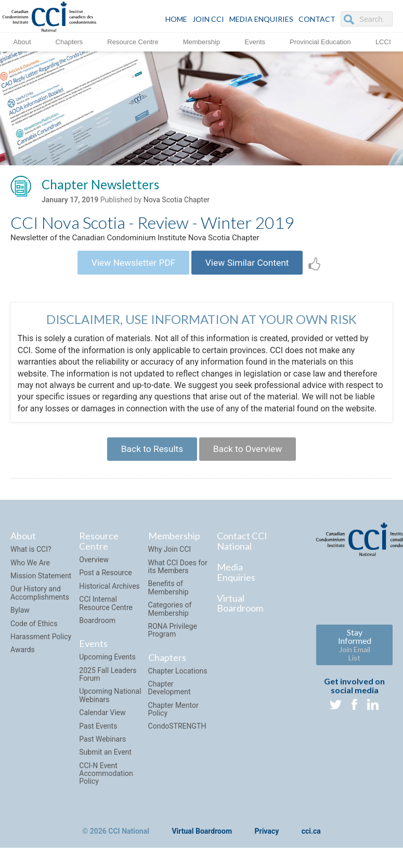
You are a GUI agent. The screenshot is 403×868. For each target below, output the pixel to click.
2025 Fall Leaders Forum (108, 683)
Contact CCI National (242, 550)
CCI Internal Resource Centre (106, 612)
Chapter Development (170, 696)
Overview (94, 568)
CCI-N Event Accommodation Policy (106, 782)
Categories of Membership (170, 617)
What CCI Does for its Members (178, 575)
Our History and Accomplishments (40, 601)
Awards (23, 658)
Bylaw (20, 618)
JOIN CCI (208, 19)
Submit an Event (105, 761)
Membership (202, 41)
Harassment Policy (41, 645)
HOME (176, 19)
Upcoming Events (107, 665)
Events (255, 41)
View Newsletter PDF (131, 267)
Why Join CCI (170, 558)
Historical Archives (109, 594)
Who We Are (30, 571)
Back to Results (149, 456)
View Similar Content (250, 267)
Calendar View (102, 721)
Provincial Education (320, 41)
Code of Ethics (34, 632)
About (22, 41)
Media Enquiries (261, 19)
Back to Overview (250, 456)
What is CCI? (31, 558)
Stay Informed (355, 653)
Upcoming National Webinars (110, 704)
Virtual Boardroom (240, 612)
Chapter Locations (178, 679)
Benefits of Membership (168, 596)
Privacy (267, 840)
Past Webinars (102, 747)
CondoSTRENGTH (177, 735)
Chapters (69, 41)
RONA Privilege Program (173, 638)
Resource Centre (133, 41)
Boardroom (97, 629)
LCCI (383, 41)
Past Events (98, 734)
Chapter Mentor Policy (173, 717)
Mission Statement (41, 584)
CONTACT (317, 19)
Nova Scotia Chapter (177, 201)
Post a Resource (105, 581)
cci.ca (311, 840)
